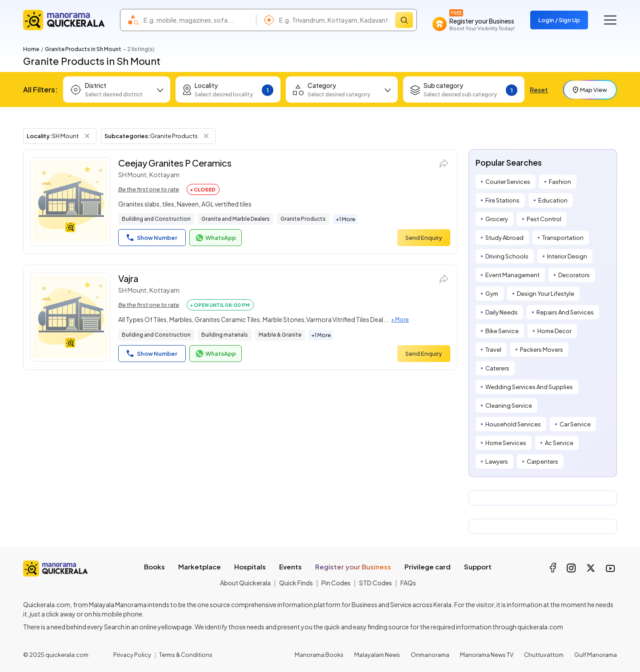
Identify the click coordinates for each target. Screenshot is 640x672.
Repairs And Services (565, 312)
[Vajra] (70, 317)
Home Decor (554, 331)
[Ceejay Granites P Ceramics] (70, 202)
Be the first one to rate (149, 189)
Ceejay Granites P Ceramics (175, 163)
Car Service (575, 424)
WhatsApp (216, 238)
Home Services (506, 443)
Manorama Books (319, 655)
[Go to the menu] (610, 20)
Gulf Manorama (596, 655)
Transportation (563, 238)
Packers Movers (542, 350)
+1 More (345, 219)
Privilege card (428, 567)
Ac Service (559, 443)
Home (31, 49)
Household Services (513, 424)
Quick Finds (296, 583)
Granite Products (303, 219)
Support (478, 567)
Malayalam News (377, 655)
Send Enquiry (424, 238)
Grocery (497, 219)
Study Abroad (504, 238)
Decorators (574, 275)
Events (290, 567)
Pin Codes (336, 583)
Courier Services (508, 182)
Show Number (152, 238)
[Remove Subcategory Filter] (206, 136)
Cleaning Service (509, 406)
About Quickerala (245, 583)
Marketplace (200, 567)
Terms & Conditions (186, 655)
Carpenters (542, 461)
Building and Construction (156, 219)
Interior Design (567, 256)
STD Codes (376, 583)
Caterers (497, 368)
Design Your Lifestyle (546, 294)
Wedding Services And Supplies (529, 387)
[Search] (404, 20)
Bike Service (502, 331)
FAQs (408, 583)
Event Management (512, 275)
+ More (400, 320)
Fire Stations (502, 200)
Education (553, 200)
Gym (492, 294)
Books (154, 567)
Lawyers (497, 461)
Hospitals (250, 567)
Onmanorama (430, 655)
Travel (493, 350)
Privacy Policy (132, 655)
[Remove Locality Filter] (87, 136)
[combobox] (198, 20)
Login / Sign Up (559, 20)
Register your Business (353, 567)
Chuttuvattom (544, 655)
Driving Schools (507, 256)
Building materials (225, 335)
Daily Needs (502, 312)
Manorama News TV (487, 655)
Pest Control (544, 219)
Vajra (128, 278)
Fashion (560, 182)
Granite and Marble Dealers (236, 219)
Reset (539, 90)
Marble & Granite (280, 335)
